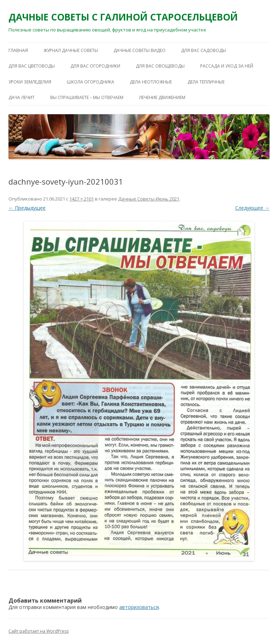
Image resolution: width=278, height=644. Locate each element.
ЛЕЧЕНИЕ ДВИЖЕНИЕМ (162, 97)
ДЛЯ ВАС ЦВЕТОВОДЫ (32, 66)
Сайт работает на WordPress (39, 631)
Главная (18, 50)
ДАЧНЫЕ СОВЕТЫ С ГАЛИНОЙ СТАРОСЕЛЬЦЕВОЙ (123, 17)
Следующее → (252, 208)
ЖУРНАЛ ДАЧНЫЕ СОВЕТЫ (71, 50)
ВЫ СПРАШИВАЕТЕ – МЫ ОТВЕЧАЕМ (87, 97)
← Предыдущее (27, 208)
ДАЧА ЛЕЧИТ (22, 97)
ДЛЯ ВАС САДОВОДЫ (204, 50)
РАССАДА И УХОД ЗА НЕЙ (227, 66)
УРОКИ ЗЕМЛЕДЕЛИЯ (30, 82)
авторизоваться (139, 607)
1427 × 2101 (82, 199)
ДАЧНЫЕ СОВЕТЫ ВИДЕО (140, 50)
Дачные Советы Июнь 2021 (149, 199)
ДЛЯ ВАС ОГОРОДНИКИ (95, 66)
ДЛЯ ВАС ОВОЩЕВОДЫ (160, 66)
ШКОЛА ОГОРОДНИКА (91, 82)
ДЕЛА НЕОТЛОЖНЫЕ (151, 82)
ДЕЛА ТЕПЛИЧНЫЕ (206, 82)
